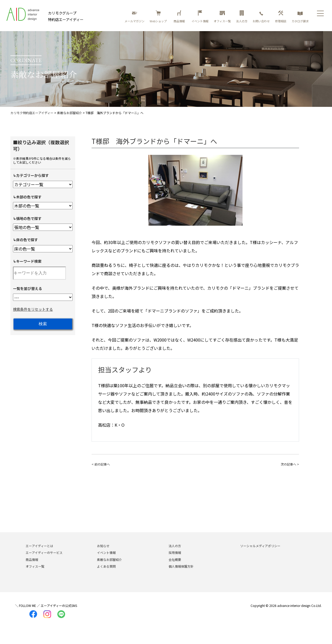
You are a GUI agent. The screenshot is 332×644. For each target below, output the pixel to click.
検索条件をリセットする (33, 309)
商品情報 (180, 17)
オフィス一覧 (222, 17)
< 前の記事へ (101, 464)
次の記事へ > (290, 464)
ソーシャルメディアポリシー (260, 553)
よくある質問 (106, 573)
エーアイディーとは (39, 553)
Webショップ (158, 17)
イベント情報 (200, 17)
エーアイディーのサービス (44, 559)
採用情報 (175, 559)
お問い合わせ (261, 17)
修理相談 (281, 17)
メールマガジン (134, 17)
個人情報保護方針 (181, 573)
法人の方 (242, 17)
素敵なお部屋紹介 (109, 566)
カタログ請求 (300, 17)
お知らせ (103, 553)
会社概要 (175, 566)
